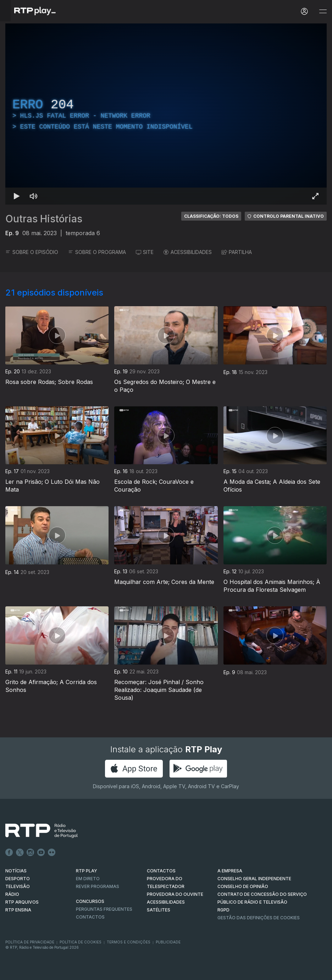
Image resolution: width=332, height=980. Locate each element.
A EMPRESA (230, 871)
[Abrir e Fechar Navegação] (323, 12)
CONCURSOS (90, 901)
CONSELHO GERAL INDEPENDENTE (254, 879)
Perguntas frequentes (104, 909)
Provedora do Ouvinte (175, 894)
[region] (166, 114)
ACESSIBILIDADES (188, 252)
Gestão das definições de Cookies (259, 918)
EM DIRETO (88, 879)
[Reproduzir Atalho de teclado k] (17, 196)
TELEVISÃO (18, 886)
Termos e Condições (129, 942)
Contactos (90, 917)
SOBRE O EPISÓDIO (32, 252)
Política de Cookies (81, 942)
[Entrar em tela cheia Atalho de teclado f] (315, 196)
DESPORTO (18, 879)
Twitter (20, 852)
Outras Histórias (44, 219)
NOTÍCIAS (16, 871)
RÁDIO (12, 894)
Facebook (9, 852)
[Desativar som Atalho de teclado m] (34, 196)
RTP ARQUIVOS (22, 902)
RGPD (223, 910)
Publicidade (168, 942)
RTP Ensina (18, 910)
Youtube (41, 852)
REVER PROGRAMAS (98, 886)
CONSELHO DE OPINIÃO (243, 886)
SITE (145, 252)
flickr (52, 852)
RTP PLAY (87, 871)
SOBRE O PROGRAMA (97, 252)
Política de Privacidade (30, 942)
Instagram (31, 852)
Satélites (159, 910)
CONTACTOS (161, 871)
